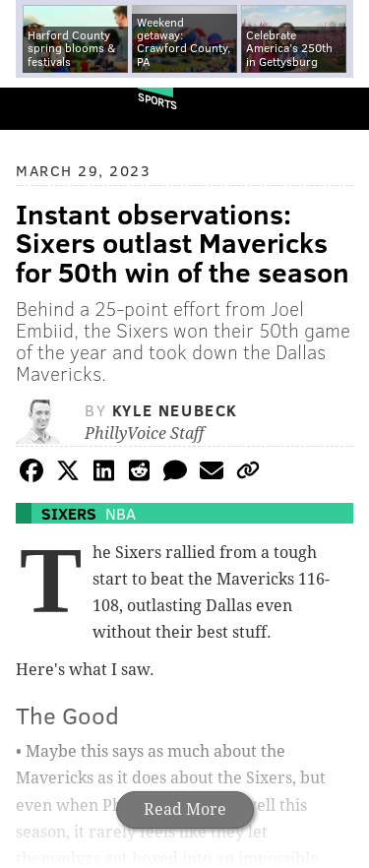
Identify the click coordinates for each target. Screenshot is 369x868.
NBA (121, 513)
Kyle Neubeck (175, 410)
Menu (338, 109)
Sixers (69, 513)
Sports (157, 101)
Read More (185, 809)
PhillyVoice (48, 108)
